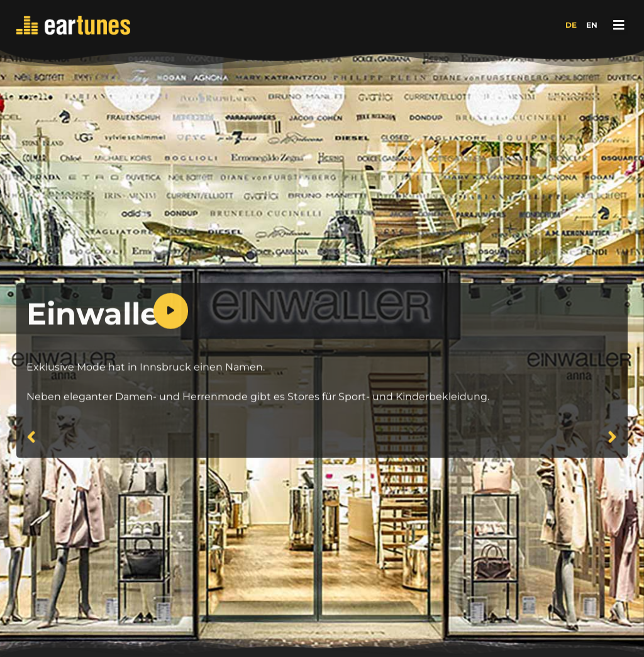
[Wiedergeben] (171, 338)
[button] (619, 25)
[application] (386, 338)
